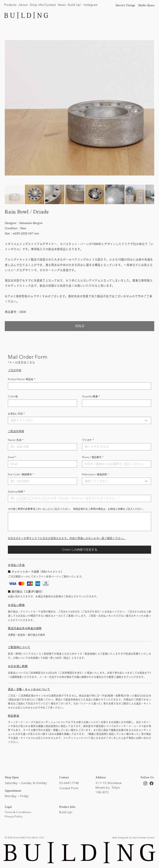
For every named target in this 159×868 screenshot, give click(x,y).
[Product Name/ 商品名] (78, 386)
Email (12, 457)
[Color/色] (41, 403)
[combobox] (79, 420)
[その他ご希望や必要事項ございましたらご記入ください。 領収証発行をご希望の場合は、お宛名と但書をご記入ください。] (79, 522)
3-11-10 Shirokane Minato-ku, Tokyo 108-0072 (109, 787)
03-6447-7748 (69, 783)
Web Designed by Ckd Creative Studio (133, 837)
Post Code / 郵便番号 (21, 474)
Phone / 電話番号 (93, 457)
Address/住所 (16, 492)
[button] (10, 5)
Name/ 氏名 (16, 440)
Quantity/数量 (91, 396)
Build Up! (66, 812)
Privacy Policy (14, 816)
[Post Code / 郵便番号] (41, 481)
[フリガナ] (115, 447)
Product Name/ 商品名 (22, 379)
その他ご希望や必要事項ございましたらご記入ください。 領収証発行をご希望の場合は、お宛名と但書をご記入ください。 (76, 509)
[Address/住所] (78, 498)
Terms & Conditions (18, 812)
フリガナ (88, 440)
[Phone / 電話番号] (115, 464)
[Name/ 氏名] (41, 447)
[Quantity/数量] (115, 403)
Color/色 (13, 396)
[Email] (41, 464)
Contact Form (69, 788)
